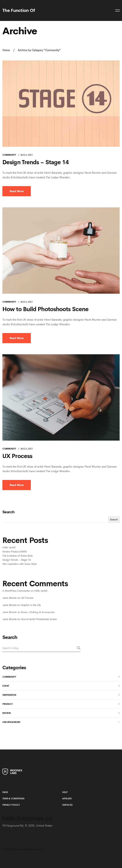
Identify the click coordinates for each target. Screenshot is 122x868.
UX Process (17, 456)
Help (65, 792)
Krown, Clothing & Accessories (38, 612)
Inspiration (9, 695)
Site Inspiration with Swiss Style (20, 564)
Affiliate (67, 799)
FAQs (5, 792)
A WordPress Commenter (16, 591)
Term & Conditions (13, 799)
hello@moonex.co (27, 818)
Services (67, 805)
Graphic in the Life (31, 605)
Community (9, 155)
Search (8, 512)
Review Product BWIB (14, 552)
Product (7, 704)
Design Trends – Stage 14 (36, 162)
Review (7, 713)
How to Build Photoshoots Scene (45, 309)
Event (6, 686)
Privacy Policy (11, 805)
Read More (17, 191)
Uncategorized (11, 722)
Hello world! (9, 547)
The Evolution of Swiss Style (18, 556)
